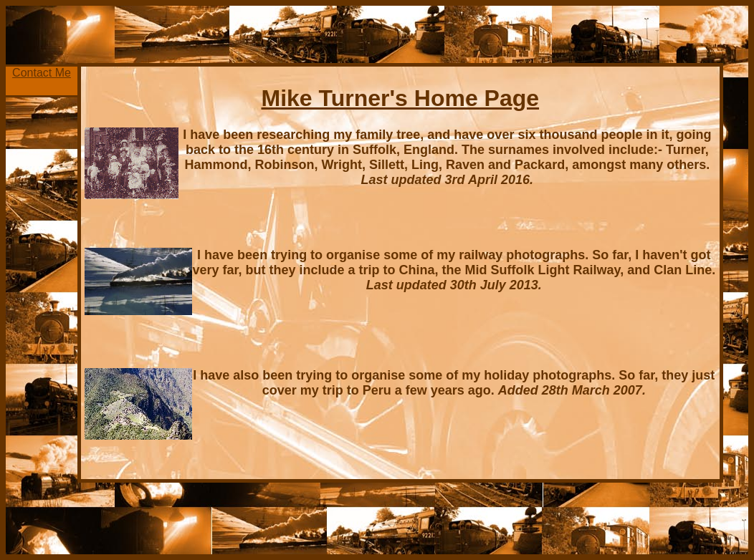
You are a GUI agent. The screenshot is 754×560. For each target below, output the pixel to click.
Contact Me (42, 73)
